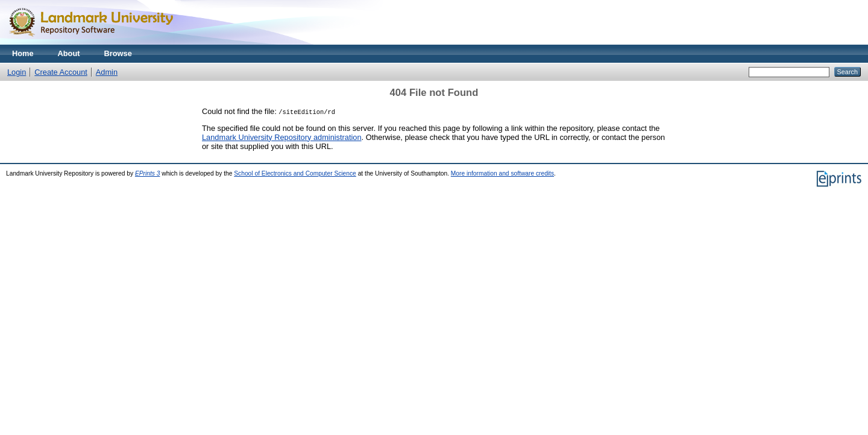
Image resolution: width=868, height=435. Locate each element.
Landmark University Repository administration (282, 137)
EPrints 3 (148, 173)
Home (23, 53)
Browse (118, 53)
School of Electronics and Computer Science (295, 173)
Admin (107, 72)
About (69, 53)
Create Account (61, 72)
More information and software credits (502, 173)
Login (17, 72)
